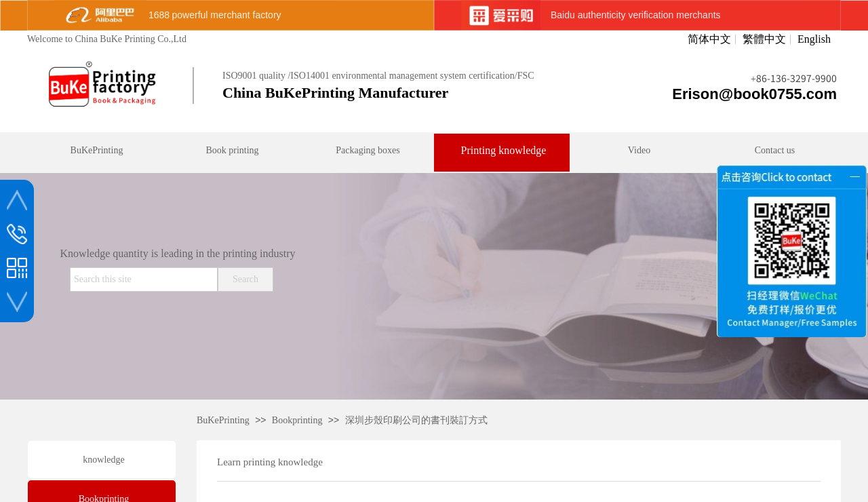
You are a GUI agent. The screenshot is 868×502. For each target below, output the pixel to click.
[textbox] (144, 279)
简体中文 (709, 39)
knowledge (103, 460)
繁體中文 (764, 39)
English (814, 39)
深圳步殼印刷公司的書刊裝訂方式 (416, 420)
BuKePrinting (223, 420)
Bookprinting (297, 420)
